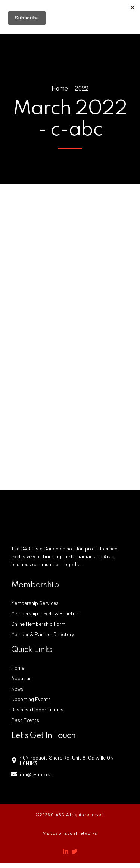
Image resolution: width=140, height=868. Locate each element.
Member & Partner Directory (43, 634)
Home (60, 88)
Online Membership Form (38, 624)
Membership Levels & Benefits (45, 613)
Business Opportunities (37, 709)
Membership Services (35, 603)
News (17, 689)
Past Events (25, 720)
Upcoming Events (31, 699)
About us (21, 678)
